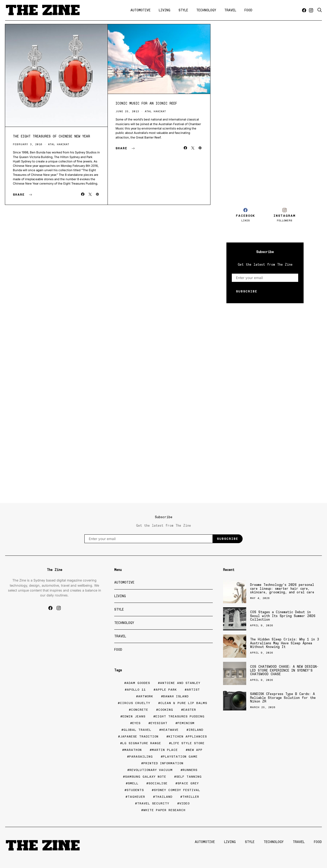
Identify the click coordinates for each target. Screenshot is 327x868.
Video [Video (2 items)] (184, 803)
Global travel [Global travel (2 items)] (137, 730)
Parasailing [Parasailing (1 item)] (141, 757)
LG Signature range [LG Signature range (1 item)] (142, 743)
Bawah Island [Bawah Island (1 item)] (176, 696)
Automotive (140, 10)
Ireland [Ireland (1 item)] (196, 730)
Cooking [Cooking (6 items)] (166, 710)
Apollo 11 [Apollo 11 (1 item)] (136, 690)
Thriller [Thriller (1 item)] (191, 797)
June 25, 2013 (127, 111)
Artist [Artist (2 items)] (193, 690)
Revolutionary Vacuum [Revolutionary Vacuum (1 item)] (151, 770)
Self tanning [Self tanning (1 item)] (189, 777)
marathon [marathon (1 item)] (133, 750)
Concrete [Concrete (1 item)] (140, 710)
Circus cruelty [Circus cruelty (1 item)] (135, 703)
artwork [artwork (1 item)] (146, 696)
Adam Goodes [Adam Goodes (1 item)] (138, 683)
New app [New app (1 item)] (195, 750)
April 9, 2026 (262, 625)
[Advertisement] (265, 110)
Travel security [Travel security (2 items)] (153, 803)
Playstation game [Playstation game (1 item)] (180, 757)
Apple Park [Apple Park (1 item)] (166, 690)
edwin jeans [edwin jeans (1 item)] (134, 716)
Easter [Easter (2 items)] (190, 710)
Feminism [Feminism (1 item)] (186, 723)
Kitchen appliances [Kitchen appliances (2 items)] (188, 736)
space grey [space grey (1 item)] (188, 783)
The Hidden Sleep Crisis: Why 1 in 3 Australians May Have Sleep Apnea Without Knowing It (285, 643)
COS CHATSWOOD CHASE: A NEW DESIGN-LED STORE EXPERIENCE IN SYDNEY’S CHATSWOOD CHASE (284, 670)
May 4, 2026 (260, 598)
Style (183, 10)
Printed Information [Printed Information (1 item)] (163, 763)
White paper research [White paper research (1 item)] (164, 810)
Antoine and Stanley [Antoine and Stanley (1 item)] (180, 683)
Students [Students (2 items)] (135, 790)
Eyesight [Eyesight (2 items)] (159, 723)
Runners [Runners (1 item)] (190, 770)
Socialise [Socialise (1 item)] (158, 783)
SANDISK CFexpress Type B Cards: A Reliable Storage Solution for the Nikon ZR (283, 698)
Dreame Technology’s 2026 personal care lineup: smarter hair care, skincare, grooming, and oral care (282, 588)
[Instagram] (311, 10)
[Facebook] (304, 10)
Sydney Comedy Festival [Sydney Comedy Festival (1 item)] (177, 790)
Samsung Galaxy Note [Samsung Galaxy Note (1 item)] (146, 777)
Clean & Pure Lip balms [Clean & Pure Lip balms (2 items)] (184, 703)
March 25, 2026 (263, 707)
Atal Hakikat (59, 144)
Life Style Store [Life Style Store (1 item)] (188, 743)
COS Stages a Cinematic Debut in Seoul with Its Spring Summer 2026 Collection (283, 616)
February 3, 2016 (28, 144)
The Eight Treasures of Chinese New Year (51, 136)
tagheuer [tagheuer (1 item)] (136, 797)
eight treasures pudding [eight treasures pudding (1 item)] (180, 716)
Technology (206, 10)
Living (165, 10)
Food (248, 10)
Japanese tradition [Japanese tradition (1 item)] (139, 736)
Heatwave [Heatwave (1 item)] (170, 730)
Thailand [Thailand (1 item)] (164, 797)
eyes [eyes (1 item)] (136, 723)
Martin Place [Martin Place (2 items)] (165, 750)
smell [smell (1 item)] (133, 783)
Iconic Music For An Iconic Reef (146, 103)
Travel (230, 10)
